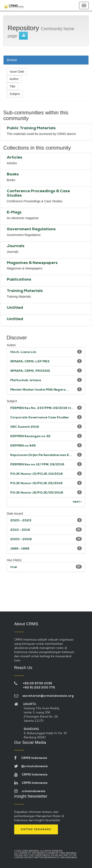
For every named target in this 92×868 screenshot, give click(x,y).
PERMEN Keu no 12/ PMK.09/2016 (37, 465)
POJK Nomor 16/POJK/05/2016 (37, 493)
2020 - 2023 (21, 521)
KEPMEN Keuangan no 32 (30, 436)
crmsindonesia (30, 791)
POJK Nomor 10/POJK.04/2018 (36, 474)
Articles (15, 158)
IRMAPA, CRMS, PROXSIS (30, 371)
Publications (19, 280)
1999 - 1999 (20, 549)
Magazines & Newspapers (32, 263)
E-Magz (14, 212)
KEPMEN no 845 (23, 446)
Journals (16, 246)
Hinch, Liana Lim (23, 352)
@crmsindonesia (31, 766)
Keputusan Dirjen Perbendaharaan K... (41, 455)
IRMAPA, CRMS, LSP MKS (30, 362)
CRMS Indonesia (31, 758)
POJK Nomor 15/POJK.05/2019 (36, 483)
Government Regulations (31, 229)
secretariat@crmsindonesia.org (44, 696)
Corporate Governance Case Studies (40, 418)
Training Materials (25, 291)
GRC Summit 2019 (25, 427)
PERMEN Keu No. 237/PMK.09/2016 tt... (42, 408)
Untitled (15, 308)
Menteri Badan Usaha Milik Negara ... (40, 390)
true (14, 567)
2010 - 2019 (20, 530)
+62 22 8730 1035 (37, 684)
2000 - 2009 (21, 539)
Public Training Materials (31, 128)
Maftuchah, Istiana (26, 380)
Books (13, 174)
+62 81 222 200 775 (39, 688)
